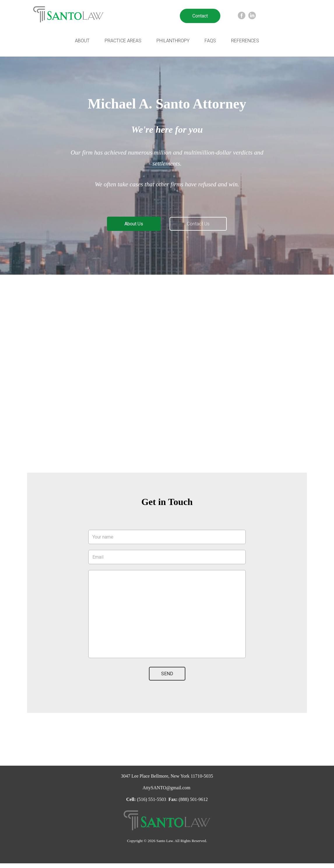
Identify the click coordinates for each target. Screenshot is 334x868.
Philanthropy (173, 41)
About (82, 41)
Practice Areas (123, 41)
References (245, 41)
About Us (134, 224)
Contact (200, 16)
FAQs (210, 41)
